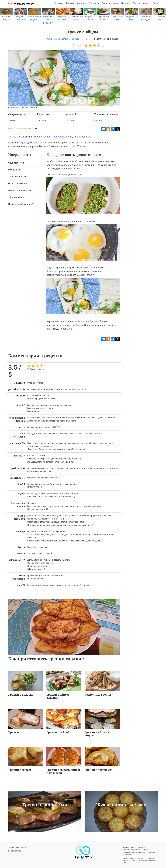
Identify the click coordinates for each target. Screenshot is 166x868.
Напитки (125, 3)
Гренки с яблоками (98, 770)
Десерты (81, 3)
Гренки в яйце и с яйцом (97, 734)
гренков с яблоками (93, 434)
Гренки (14, 732)
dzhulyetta (38, 129)
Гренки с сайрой (58, 732)
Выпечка (59, 3)
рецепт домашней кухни (33, 143)
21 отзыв (77, 45)
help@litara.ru (15, 851)
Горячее (70, 3)
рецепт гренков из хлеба (58, 137)
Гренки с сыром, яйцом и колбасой (63, 771)
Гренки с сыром (20, 770)
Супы (155, 3)
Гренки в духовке (21, 695)
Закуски (106, 3)
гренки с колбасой (72, 325)
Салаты (136, 3)
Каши (115, 3)
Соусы (146, 3)
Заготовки (94, 3)
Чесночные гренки (98, 695)
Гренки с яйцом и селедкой (59, 696)
